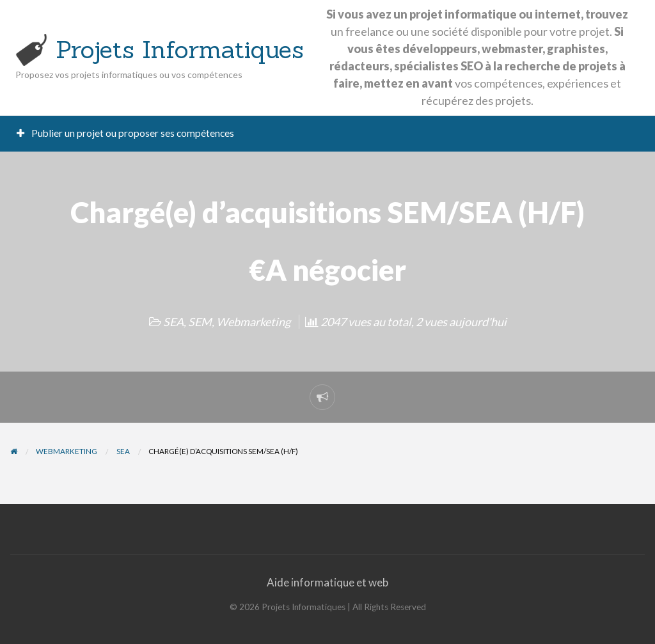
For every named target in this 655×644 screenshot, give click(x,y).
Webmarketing (253, 322)
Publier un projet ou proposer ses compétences (126, 133)
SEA (173, 322)
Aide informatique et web (327, 582)
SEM (200, 322)
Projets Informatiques (180, 49)
